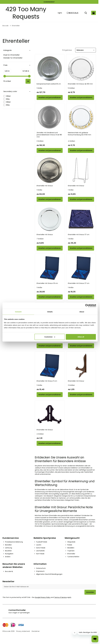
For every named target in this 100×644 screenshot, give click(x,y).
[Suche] (86, 13)
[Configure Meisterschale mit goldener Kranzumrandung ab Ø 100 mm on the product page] (81, 150)
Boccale (6, 26)
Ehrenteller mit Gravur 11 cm (47, 381)
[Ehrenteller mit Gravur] (50, 170)
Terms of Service (60, 597)
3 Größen (40, 141)
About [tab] (82, 312)
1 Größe (39, 88)
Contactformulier (17, 610)
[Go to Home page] (73, 13)
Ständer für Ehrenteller (13, 58)
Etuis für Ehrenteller (12, 55)
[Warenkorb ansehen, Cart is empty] (94, 13)
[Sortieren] (86, 50)
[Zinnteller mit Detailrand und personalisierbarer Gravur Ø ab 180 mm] (50, 117)
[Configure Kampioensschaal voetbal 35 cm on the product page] (50, 97)
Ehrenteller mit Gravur (45, 186)
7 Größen (40, 239)
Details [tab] (50, 312)
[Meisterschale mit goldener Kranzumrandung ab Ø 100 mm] (81, 117)
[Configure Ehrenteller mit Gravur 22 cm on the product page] (50, 346)
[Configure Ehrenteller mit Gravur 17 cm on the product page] (81, 346)
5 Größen (71, 88)
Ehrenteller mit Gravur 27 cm (79, 283)
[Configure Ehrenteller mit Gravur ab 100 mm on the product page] (81, 97)
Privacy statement (23, 631)
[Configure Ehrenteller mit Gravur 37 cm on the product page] (81, 248)
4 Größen (71, 141)
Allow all (81, 337)
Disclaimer (36, 631)
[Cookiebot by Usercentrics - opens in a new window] (87, 306)
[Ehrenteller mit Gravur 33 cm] (50, 268)
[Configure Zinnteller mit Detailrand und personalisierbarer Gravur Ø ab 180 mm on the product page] (50, 150)
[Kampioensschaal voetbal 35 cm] (50, 69)
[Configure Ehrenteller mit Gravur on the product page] (50, 199)
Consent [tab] (18, 312)
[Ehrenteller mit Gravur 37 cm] (81, 219)
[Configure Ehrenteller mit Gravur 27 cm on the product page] (81, 297)
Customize (50, 337)
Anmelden (90, 592)
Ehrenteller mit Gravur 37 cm (79, 235)
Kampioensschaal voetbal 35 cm (49, 84)
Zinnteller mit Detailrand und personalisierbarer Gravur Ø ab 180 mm (49, 135)
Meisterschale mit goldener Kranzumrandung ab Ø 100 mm (80, 134)
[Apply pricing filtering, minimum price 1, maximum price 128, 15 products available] (29, 81)
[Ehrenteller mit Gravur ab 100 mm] (81, 69)
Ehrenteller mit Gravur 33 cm (47, 283)
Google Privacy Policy (43, 597)
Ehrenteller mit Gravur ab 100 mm (80, 84)
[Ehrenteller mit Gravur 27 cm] (81, 268)
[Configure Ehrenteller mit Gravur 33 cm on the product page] (50, 297)
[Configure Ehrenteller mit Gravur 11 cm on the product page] (50, 395)
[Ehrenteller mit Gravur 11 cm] (50, 366)
